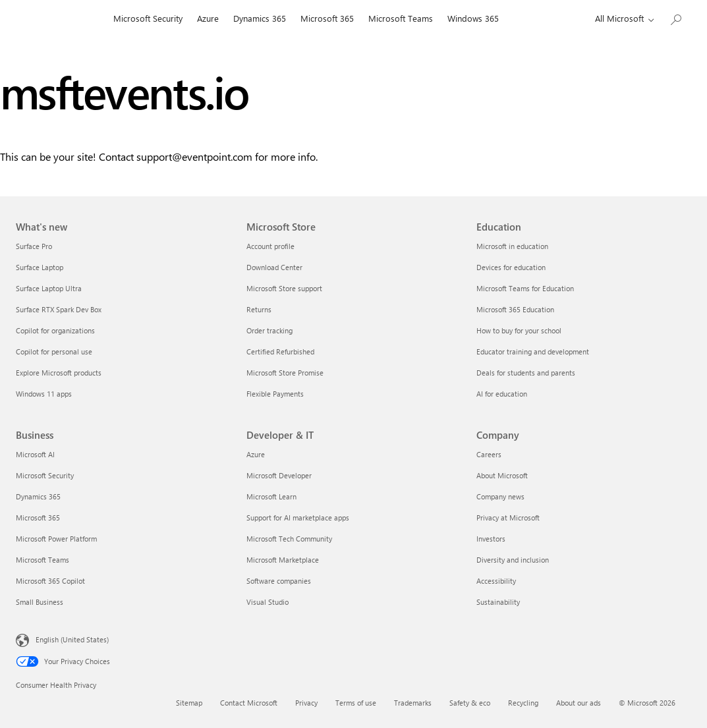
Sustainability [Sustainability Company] (498, 602)
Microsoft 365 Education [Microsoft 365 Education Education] (515, 309)
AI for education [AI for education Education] (502, 394)
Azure (208, 18)
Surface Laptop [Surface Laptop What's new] (40, 267)
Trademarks (413, 703)
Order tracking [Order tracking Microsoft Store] (269, 330)
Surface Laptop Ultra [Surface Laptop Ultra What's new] (49, 288)
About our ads (579, 703)
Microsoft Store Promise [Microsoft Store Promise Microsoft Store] (285, 373)
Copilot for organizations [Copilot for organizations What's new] (55, 330)
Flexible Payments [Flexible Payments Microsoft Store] (275, 394)
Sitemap (189, 703)
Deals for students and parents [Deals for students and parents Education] (526, 373)
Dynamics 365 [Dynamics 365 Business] (38, 496)
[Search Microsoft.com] (675, 17)
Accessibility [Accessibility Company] (496, 581)
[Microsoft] (61, 18)
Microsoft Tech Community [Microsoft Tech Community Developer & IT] (289, 539)
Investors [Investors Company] (491, 539)
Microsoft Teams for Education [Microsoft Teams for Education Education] (525, 288)
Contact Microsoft (249, 703)
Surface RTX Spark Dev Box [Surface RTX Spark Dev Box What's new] (59, 309)
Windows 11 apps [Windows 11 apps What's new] (44, 394)
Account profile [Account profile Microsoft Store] (270, 246)
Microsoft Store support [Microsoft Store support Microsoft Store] (284, 288)
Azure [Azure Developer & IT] (256, 454)
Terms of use (356, 703)
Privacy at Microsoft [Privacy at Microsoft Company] (508, 518)
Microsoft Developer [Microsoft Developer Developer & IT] (279, 475)
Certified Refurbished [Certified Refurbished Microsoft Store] (280, 351)
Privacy (306, 703)
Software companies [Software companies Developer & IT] (279, 581)
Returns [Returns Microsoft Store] (259, 309)
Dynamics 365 (260, 18)
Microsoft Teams (401, 18)
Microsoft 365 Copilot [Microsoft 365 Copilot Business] (50, 581)
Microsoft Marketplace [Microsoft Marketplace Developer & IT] (283, 560)
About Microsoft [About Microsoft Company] (502, 475)
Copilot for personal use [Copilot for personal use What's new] (54, 351)
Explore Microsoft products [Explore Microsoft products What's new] (59, 373)
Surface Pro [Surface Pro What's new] (34, 246)
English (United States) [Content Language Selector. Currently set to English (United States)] (72, 639)
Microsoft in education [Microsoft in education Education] (512, 246)
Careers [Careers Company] (489, 454)
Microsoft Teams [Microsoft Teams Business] (42, 560)
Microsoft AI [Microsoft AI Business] (35, 454)
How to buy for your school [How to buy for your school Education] (519, 330)
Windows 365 (473, 18)
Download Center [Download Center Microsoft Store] (274, 267)
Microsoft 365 (327, 18)
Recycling (523, 703)
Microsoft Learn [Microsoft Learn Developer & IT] (271, 496)
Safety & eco (470, 703)
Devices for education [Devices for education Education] (511, 267)
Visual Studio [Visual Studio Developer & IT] (268, 602)
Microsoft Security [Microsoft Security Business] (45, 475)
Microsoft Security (148, 18)
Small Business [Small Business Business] (40, 602)
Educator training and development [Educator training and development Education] (533, 351)
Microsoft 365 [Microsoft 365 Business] (38, 518)
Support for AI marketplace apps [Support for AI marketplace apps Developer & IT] (298, 518)
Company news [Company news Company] (500, 496)
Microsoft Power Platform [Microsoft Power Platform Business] (56, 539)
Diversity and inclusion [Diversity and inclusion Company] (513, 560)
